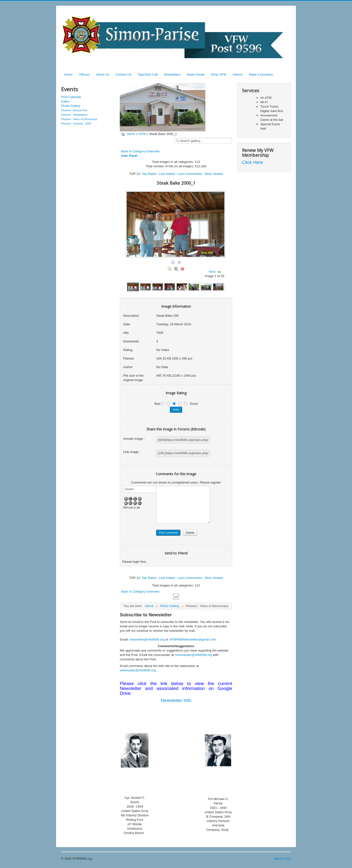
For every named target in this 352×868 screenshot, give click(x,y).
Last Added (167, 174)
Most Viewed (214, 174)
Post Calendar (71, 97)
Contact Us (123, 74)
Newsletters (172, 74)
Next (212, 272)
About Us (103, 74)
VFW (142, 134)
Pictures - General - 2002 (76, 124)
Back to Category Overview (140, 151)
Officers (84, 74)
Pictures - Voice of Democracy (79, 119)
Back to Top (283, 859)
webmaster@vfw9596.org (138, 670)
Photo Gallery (71, 106)
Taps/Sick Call (148, 74)
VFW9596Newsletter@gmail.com (193, 639)
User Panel (129, 156)
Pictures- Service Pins (74, 110)
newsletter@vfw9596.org (147, 639)
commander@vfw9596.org (193, 655)
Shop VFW (219, 74)
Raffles (65, 101)
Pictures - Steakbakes (74, 115)
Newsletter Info (176, 700)
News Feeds (196, 74)
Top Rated (149, 174)
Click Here (253, 162)
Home (68, 74)
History (238, 74)
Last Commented (190, 174)
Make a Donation (261, 74)
